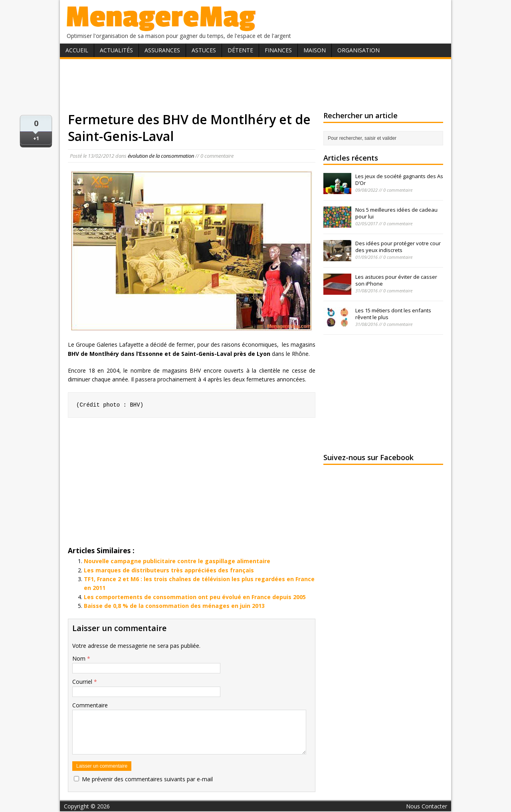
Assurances (162, 50)
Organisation (358, 50)
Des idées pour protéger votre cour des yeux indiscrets (398, 247)
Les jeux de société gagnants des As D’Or (399, 180)
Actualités (116, 50)
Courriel (83, 682)
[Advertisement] (255, 85)
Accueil (77, 50)
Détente (240, 50)
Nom (80, 658)
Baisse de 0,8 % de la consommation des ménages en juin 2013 (174, 606)
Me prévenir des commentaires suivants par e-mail (147, 779)
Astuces (204, 50)
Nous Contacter (427, 806)
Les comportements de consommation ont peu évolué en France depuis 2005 (195, 597)
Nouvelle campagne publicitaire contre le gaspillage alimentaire (177, 561)
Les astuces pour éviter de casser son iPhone (396, 280)
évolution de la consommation (161, 156)
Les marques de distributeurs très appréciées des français (169, 570)
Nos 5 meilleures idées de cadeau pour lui (396, 213)
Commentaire (90, 705)
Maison (315, 50)
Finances (278, 50)
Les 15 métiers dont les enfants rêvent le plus (393, 314)
